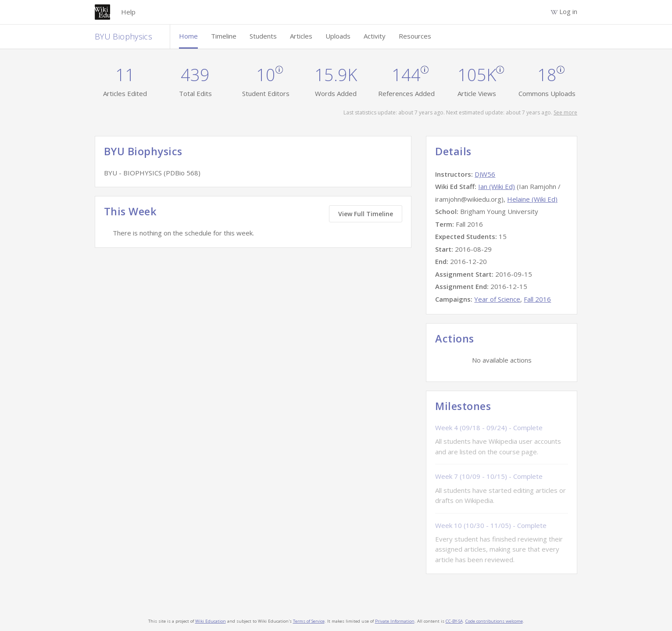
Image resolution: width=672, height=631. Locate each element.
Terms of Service (309, 621)
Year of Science (497, 299)
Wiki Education (211, 621)
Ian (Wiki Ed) (497, 186)
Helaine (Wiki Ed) (532, 199)
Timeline (224, 36)
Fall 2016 (537, 299)
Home (188, 36)
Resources (415, 36)
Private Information (395, 621)
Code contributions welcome (494, 621)
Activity (375, 36)
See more (565, 112)
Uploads (338, 36)
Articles (301, 36)
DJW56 (485, 174)
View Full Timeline (366, 214)
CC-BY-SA (454, 621)
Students (263, 36)
